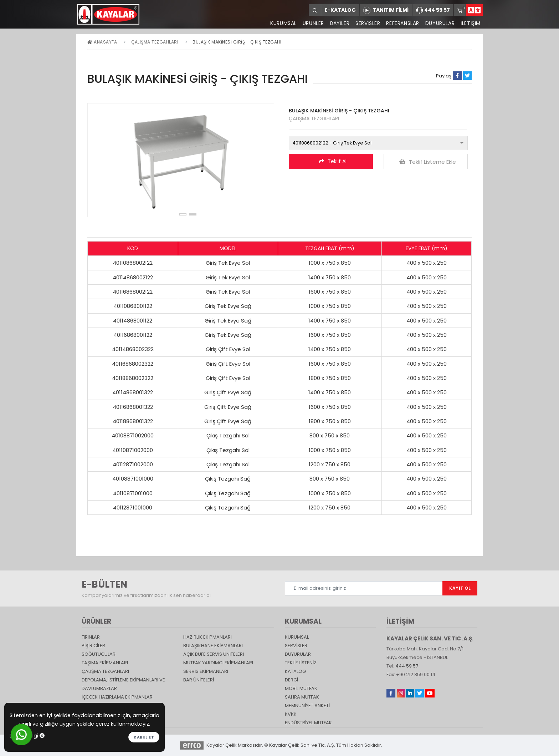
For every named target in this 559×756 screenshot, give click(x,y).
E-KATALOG (340, 10)
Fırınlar (91, 637)
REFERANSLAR (402, 23)
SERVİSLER (367, 23)
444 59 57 (433, 10)
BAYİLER (338, 23)
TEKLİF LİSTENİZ (301, 663)
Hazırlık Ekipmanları (207, 637)
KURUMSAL (281, 23)
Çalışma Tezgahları (155, 42)
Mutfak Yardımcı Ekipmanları (218, 663)
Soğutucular (99, 654)
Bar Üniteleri (199, 680)
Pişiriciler (93, 646)
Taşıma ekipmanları (105, 663)
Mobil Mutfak (301, 688)
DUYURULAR (440, 23)
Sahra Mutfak (302, 697)
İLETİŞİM (471, 23)
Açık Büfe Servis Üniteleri (214, 654)
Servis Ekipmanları (206, 671)
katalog (295, 671)
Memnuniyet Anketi (307, 706)
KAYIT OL (460, 588)
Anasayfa (102, 42)
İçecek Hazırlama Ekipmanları (118, 697)
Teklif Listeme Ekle (428, 162)
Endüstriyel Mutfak (308, 723)
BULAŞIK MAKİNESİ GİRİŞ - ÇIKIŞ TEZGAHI (237, 42)
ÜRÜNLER (311, 23)
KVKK (291, 714)
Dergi (291, 680)
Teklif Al (333, 161)
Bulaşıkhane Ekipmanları (213, 646)
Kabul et (144, 737)
